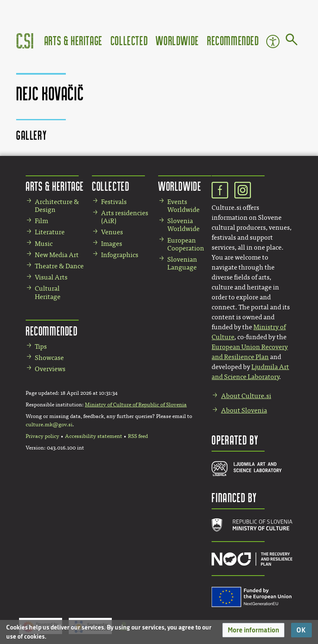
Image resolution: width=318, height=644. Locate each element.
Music (44, 244)
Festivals (114, 202)
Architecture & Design (57, 206)
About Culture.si (246, 396)
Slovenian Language (182, 263)
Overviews (50, 369)
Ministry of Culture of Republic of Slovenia (136, 405)
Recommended (233, 40)
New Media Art (57, 255)
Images (112, 244)
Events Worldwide (183, 206)
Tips (41, 346)
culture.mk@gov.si (49, 425)
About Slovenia (244, 410)
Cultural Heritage (48, 292)
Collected (129, 40)
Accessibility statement (94, 436)
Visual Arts (51, 277)
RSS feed (138, 436)
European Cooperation (186, 244)
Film (41, 221)
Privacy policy (42, 436)
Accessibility (273, 41)
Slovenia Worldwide (183, 225)
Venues (112, 232)
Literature (50, 232)
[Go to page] (292, 41)
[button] (253, 630)
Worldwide (177, 40)
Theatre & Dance (59, 266)
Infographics (120, 255)
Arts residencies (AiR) (125, 217)
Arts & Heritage (73, 40)
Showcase (49, 358)
